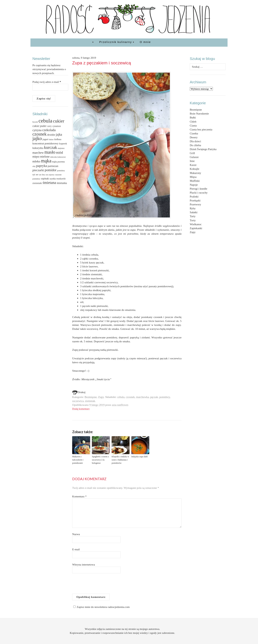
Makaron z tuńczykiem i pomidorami (78, 460)
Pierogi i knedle (199, 189)
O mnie (145, 42)
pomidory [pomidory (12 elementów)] (61, 170)
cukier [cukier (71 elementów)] (58, 121)
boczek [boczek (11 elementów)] (35, 122)
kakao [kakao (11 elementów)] (51, 139)
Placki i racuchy (199, 193)
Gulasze (194, 157)
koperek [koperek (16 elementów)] (63, 144)
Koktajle (194, 169)
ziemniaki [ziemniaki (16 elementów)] (37, 183)
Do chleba (195, 145)
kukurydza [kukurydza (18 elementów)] (38, 148)
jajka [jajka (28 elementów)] (59, 134)
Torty (193, 220)
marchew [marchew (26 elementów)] (38, 153)
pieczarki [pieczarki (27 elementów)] (38, 170)
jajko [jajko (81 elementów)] (37, 139)
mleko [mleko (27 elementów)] (36, 161)
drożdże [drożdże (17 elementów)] (51, 135)
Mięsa (193, 177)
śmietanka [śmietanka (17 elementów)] (62, 183)
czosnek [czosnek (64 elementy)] (40, 134)
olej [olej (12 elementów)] (34, 166)
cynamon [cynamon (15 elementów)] (57, 126)
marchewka (143, 397)
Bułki (193, 117)
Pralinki (194, 196)
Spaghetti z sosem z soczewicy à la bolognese (100, 460)
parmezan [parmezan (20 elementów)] (53, 166)
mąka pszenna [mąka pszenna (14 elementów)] (58, 162)
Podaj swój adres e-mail (47, 82)
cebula (121, 397)
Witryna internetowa (84, 565)
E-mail (76, 549)
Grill (192, 153)
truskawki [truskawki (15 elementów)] (61, 179)
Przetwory (195, 204)
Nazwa (76, 534)
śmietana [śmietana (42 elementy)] (49, 183)
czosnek (130, 397)
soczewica (78, 401)
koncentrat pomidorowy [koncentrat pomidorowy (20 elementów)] (46, 143)
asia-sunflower (120, 405)
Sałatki (194, 212)
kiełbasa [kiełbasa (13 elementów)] (58, 139)
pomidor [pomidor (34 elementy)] (51, 170)
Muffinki (195, 181)
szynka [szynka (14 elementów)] (53, 179)
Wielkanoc (196, 224)
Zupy (101, 397)
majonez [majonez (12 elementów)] (61, 148)
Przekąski (195, 200)
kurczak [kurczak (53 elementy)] (51, 147)
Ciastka (194, 133)
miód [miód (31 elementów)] (60, 152)
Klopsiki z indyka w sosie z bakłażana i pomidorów (120, 460)
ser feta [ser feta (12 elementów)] (42, 175)
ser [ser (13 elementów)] (37, 175)
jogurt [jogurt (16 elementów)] (45, 139)
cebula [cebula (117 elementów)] (45, 121)
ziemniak (90, 401)
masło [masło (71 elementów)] (50, 152)
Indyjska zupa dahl (139, 457)
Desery (194, 137)
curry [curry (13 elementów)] (49, 126)
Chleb (193, 122)
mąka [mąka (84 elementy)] (46, 161)
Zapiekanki (196, 228)
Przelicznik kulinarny (116, 42)
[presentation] (99, 585)
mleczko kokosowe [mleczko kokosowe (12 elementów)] (58, 157)
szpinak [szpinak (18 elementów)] (45, 178)
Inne (192, 161)
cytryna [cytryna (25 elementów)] (37, 130)
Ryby (193, 208)
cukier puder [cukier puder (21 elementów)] (39, 126)
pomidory (165, 397)
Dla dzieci (195, 141)
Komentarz (79, 496)
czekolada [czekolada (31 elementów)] (49, 130)
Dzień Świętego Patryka (203, 149)
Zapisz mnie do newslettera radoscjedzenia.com (101, 607)
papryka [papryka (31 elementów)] (42, 166)
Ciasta (193, 125)
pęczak (154, 397)
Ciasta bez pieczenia (201, 129)
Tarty (193, 216)
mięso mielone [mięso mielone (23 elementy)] (41, 157)
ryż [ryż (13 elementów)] (34, 175)
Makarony (195, 173)
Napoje (194, 185)
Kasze (193, 165)
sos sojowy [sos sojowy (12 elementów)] (50, 175)
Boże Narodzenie (199, 113)
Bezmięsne (91, 397)
